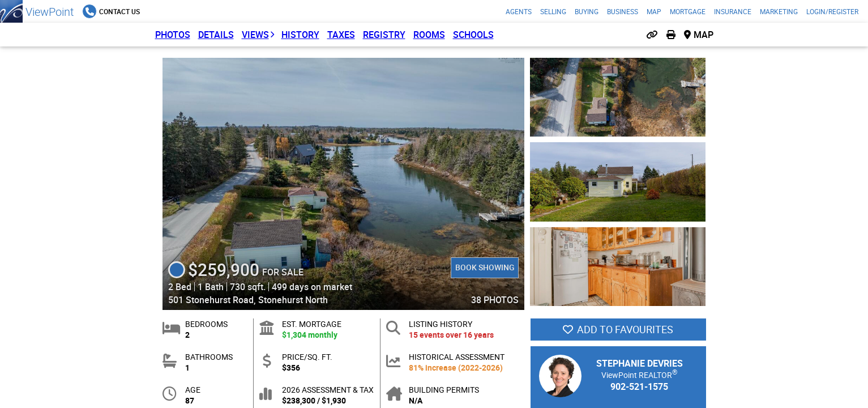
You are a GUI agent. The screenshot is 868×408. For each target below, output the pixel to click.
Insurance (733, 11)
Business (623, 11)
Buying (587, 11)
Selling (553, 11)
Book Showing (484, 267)
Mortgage (688, 11)
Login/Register (832, 11)
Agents (519, 11)
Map (654, 11)
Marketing (779, 11)
